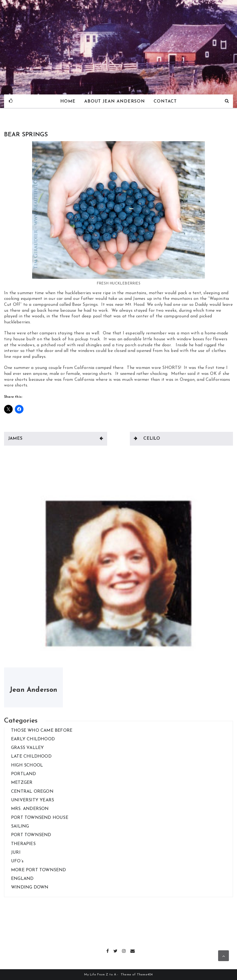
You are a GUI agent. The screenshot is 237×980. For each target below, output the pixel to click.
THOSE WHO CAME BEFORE (42, 731)
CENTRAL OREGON (32, 792)
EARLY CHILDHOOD (33, 739)
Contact (165, 101)
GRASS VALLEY (27, 748)
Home (68, 101)
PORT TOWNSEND (31, 835)
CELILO (152, 439)
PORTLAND (24, 774)
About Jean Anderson (115, 101)
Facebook (108, 950)
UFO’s (17, 861)
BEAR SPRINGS (26, 135)
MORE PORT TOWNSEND (39, 870)
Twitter (116, 950)
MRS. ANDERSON (30, 809)
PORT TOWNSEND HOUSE (40, 818)
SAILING (20, 826)
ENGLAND (22, 879)
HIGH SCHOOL (27, 765)
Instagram (124, 950)
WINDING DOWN (30, 887)
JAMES (15, 439)
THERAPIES (23, 844)
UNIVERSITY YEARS (33, 800)
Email (133, 950)
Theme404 (145, 975)
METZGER (22, 783)
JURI (16, 853)
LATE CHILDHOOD (31, 757)
